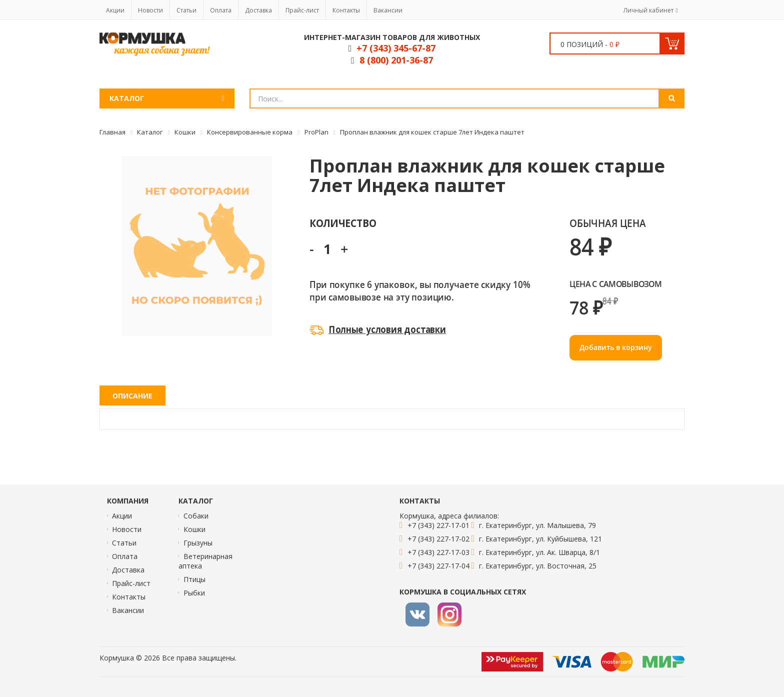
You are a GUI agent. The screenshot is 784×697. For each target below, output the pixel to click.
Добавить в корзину (616, 347)
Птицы (194, 579)
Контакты (346, 10)
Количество (343, 223)
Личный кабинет (648, 10)
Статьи (186, 10)
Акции (115, 10)
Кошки (194, 529)
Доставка (258, 10)
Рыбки (194, 593)
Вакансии (388, 10)
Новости (150, 10)
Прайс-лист (302, 10)
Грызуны (198, 543)
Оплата (221, 10)
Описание (132, 396)
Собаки (196, 516)
